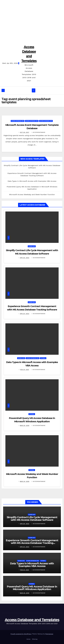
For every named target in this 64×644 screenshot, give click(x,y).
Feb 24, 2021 (25, 370)
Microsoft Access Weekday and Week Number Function (32, 195)
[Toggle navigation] (34, 90)
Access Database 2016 (46, 121)
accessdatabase (38, 132)
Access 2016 (21, 358)
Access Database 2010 (18, 121)
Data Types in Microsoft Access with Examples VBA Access (32, 181)
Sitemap (35, 639)
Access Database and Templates (32, 620)
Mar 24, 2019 (25, 481)
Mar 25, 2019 (25, 425)
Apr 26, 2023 (25, 258)
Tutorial (43, 358)
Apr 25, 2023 (25, 314)
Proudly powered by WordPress (21, 634)
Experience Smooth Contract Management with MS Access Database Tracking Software (32, 543)
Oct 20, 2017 (25, 132)
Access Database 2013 (32, 121)
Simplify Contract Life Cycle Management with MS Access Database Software (32, 519)
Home (28, 639)
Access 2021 (32, 246)
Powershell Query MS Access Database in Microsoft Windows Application (32, 588)
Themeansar (49, 634)
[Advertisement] (32, 21)
